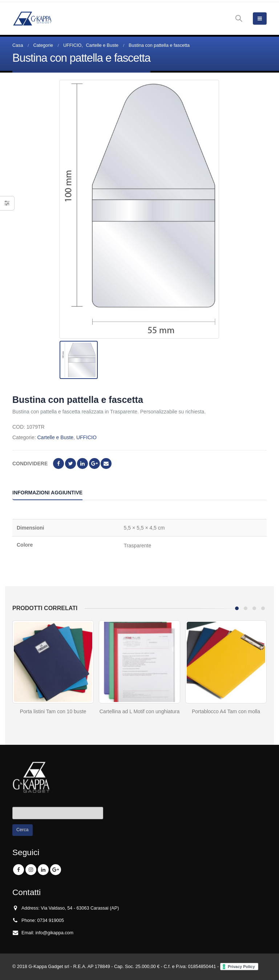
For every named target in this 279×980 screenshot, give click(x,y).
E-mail (106, 464)
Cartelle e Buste (55, 437)
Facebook (58, 464)
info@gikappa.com (55, 933)
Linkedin (43, 870)
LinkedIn (82, 464)
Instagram (31, 870)
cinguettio (70, 464)
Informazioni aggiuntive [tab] (47, 493)
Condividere (30, 464)
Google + (94, 464)
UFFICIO (86, 437)
